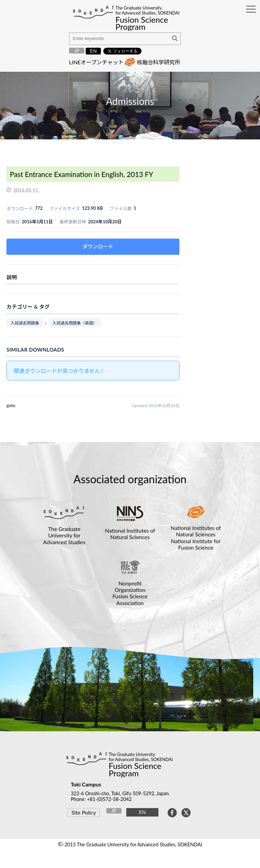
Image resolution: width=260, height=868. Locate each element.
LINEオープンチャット (96, 62)
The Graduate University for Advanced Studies (64, 535)
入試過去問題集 (25, 323)
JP (77, 51)
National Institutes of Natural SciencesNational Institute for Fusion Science (196, 538)
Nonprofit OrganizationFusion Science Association (130, 593)
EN (93, 51)
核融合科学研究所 (158, 62)
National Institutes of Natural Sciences (130, 534)
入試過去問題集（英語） (75, 323)
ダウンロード (98, 246)
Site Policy (84, 812)
